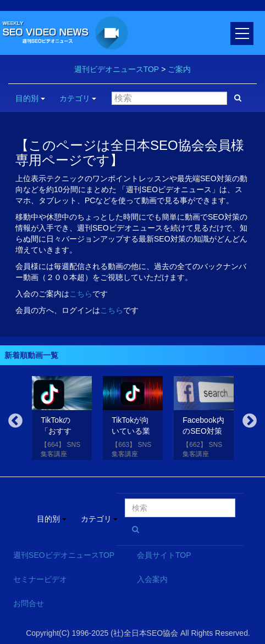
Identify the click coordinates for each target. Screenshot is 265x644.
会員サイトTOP (164, 555)
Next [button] (250, 421)
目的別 (30, 98)
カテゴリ (78, 98)
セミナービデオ (40, 579)
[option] (62, 420)
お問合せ (29, 603)
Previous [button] (15, 421)
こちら (81, 294)
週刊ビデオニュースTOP (117, 69)
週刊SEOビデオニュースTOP (64, 555)
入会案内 (152, 579)
